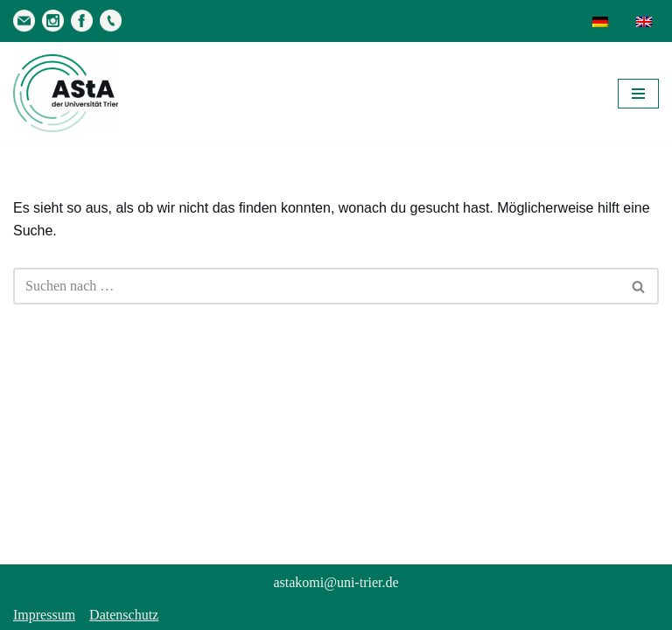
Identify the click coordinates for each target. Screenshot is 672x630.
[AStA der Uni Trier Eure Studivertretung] (66, 93)
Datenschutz (124, 615)
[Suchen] (316, 286)
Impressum (44, 615)
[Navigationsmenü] (638, 94)
